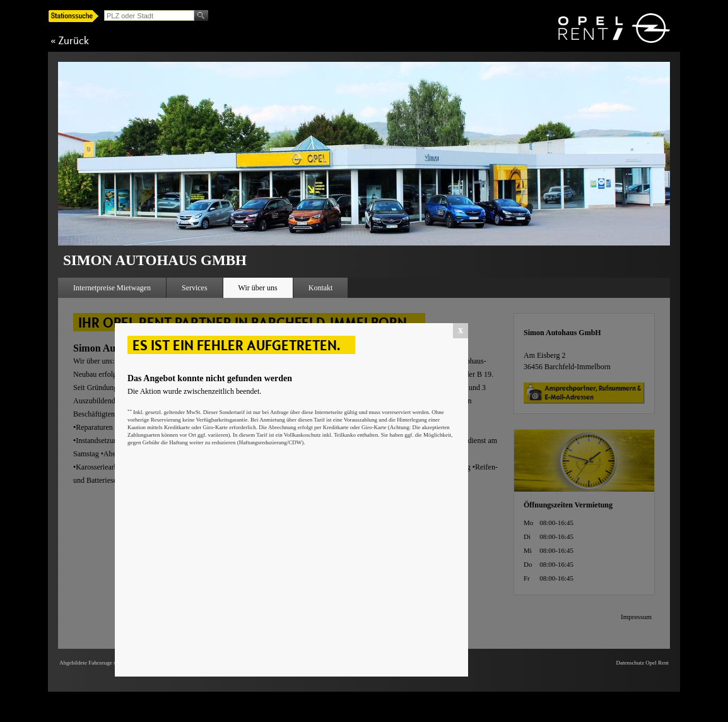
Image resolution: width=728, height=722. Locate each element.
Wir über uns (258, 288)
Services (195, 288)
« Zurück (70, 40)
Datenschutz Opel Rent (643, 663)
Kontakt (321, 288)
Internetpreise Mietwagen (112, 288)
